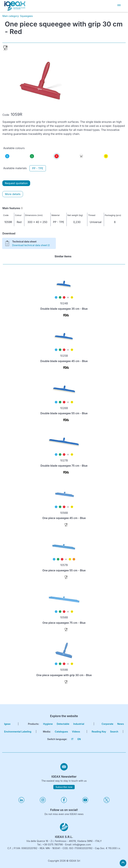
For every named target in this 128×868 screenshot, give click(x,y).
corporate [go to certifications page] (107, 724)
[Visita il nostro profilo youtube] (85, 802)
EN (79, 739)
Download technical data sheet (31, 245)
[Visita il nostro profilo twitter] (107, 802)
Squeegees (26, 16)
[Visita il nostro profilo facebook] (64, 802)
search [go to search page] (114, 732)
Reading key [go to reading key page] (99, 732)
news (121, 724)
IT (72, 739)
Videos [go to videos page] (76, 732)
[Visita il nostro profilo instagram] (43, 802)
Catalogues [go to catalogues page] (61, 732)
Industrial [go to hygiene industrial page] (79, 724)
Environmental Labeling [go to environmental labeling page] (18, 732)
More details (13, 194)
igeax (7, 724)
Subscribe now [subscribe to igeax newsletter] (64, 787)
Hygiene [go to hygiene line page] (48, 724)
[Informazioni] (22, 208)
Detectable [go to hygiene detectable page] (63, 724)
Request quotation (16, 183)
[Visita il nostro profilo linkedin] (21, 802)
